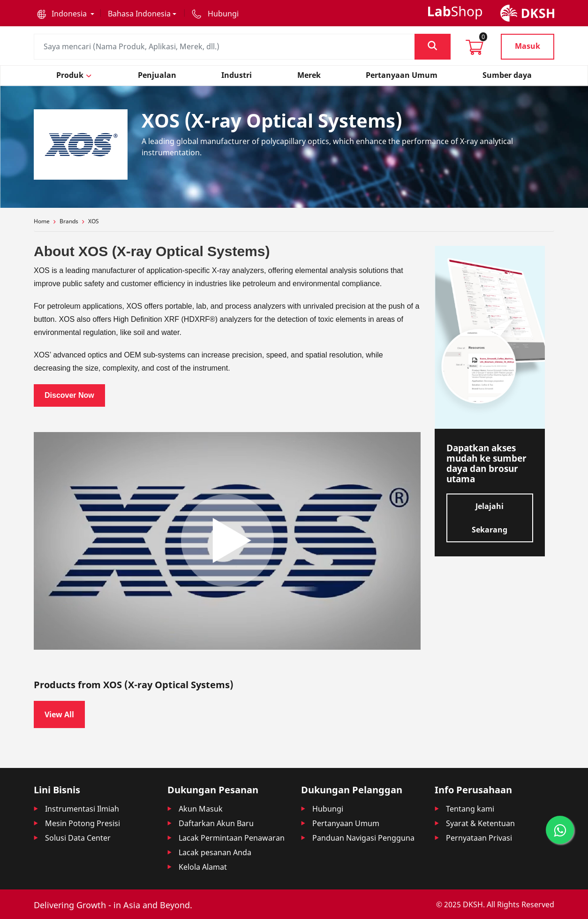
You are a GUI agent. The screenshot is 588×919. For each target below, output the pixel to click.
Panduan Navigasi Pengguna (363, 838)
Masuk (528, 46)
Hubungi (328, 809)
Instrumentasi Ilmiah (82, 809)
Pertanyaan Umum (346, 823)
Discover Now (69, 395)
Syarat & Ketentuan (480, 823)
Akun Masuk (201, 809)
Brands (69, 221)
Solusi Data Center (78, 838)
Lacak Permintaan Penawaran (232, 838)
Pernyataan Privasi (479, 838)
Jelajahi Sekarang (490, 518)
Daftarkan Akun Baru (216, 823)
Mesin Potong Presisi (83, 823)
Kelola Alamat (203, 867)
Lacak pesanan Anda (215, 852)
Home (42, 221)
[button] (66, 14)
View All (59, 714)
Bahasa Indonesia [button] (139, 14)
